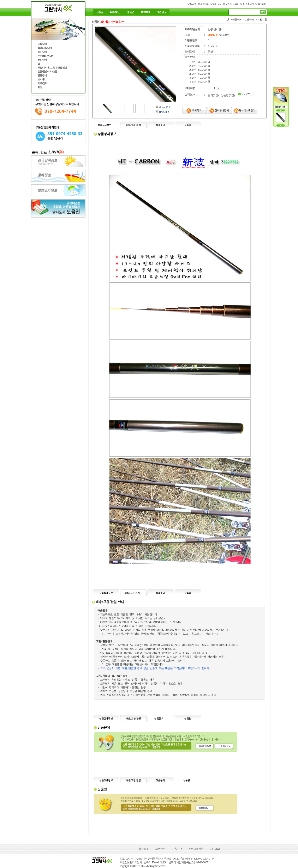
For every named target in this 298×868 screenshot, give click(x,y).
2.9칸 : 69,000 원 (220, 74)
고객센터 (160, 849)
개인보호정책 (196, 849)
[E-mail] (155, 862)
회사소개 (143, 849)
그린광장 (161, 12)
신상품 (100, 12)
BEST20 (145, 12)
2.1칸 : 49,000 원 (220, 66)
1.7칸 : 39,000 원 (220, 62)
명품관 (131, 12)
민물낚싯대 (251, 20)
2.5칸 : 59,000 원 (220, 70)
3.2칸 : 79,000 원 (220, 78)
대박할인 (115, 12)
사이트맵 (215, 849)
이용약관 (177, 849)
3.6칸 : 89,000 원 (220, 82)
